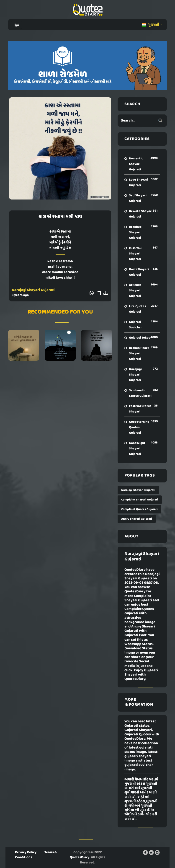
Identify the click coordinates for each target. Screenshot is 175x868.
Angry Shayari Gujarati (137, 519)
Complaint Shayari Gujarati (140, 500)
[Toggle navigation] (17, 25)
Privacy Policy (26, 852)
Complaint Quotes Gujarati (139, 509)
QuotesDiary (80, 857)
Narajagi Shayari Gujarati (33, 290)
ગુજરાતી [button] (151, 25)
